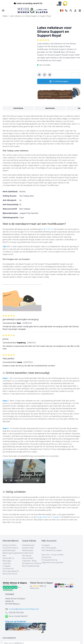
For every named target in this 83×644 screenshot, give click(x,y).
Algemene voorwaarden (52, 563)
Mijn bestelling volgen (52, 550)
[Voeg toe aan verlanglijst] (39, 75)
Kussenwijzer (28, 548)
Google (39, 517)
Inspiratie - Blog (29, 561)
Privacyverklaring (49, 560)
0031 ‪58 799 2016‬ (16, 613)
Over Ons (46, 555)
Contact (10, 594)
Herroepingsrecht (11, 571)
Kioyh (46, 517)
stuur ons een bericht (16, 616)
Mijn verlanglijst (49, 548)
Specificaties (50, 108)
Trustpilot (55, 517)
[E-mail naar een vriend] (50, 75)
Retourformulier (10, 574)
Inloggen (46, 545)
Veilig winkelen (10, 545)
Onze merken (57, 555)
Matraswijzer (28, 550)
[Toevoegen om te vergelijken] (45, 75)
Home (5, 16)
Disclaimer (46, 557)
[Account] (75, 10)
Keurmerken (28, 558)
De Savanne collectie (32, 563)
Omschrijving (18, 108)
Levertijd (7, 563)
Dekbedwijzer (28, 545)
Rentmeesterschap (31, 566)
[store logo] (32, 10)
